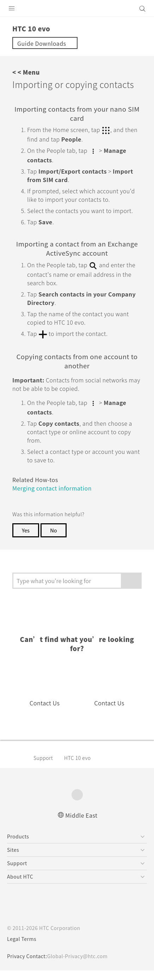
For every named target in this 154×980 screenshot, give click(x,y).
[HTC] (77, 8)
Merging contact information (56, 506)
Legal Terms (23, 948)
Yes (26, 548)
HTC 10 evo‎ (81, 767)
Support (44, 767)
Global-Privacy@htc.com (82, 966)
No (55, 548)
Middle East (82, 824)
